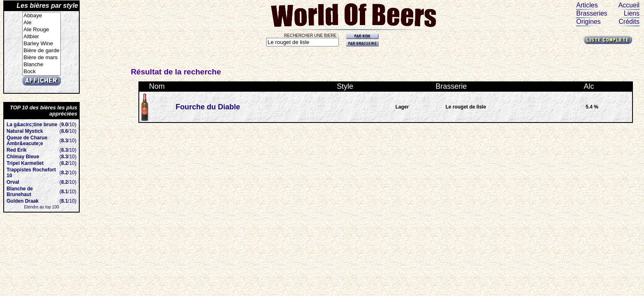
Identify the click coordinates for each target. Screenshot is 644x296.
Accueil (629, 5)
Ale (41, 23)
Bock (41, 72)
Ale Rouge (41, 30)
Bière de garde (41, 51)
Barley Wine (41, 44)
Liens (632, 13)
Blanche (41, 65)
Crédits (629, 22)
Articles (587, 5)
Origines (589, 22)
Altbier (41, 37)
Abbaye (41, 16)
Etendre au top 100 (41, 207)
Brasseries (592, 13)
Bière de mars (41, 58)
